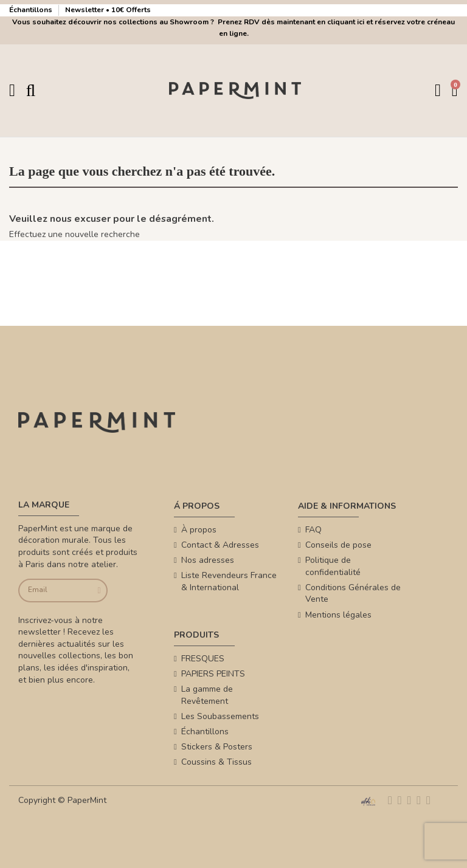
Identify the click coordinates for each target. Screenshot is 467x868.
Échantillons (32, 10)
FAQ (313, 530)
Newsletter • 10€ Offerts (108, 10)
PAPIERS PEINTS (213, 674)
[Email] (54, 591)
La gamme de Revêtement (207, 695)
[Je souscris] (98, 591)
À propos (199, 530)
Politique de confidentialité (333, 566)
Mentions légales (338, 615)
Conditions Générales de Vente (353, 594)
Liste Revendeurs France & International (229, 581)
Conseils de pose (338, 545)
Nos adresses (208, 560)
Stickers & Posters (217, 747)
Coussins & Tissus (216, 762)
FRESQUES (203, 659)
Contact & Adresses (220, 545)
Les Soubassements (220, 716)
